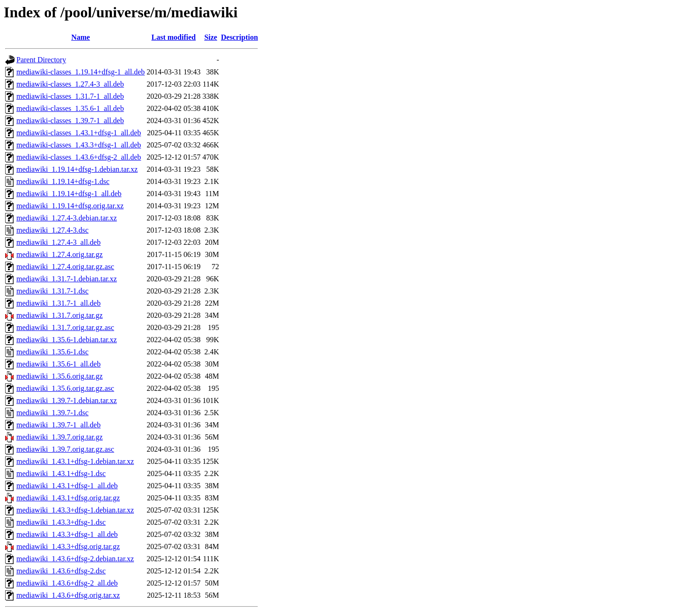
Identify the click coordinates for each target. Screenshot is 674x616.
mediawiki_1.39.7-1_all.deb (59, 425)
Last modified (174, 37)
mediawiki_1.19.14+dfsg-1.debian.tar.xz (77, 169)
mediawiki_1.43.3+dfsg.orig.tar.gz (68, 546)
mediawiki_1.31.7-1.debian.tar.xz (67, 279)
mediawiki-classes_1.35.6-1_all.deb (70, 108)
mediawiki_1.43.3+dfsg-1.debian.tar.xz (75, 510)
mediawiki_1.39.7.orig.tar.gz (59, 437)
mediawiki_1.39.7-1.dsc (52, 413)
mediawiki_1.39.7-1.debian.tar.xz (67, 400)
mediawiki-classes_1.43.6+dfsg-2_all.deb (79, 157)
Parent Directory (41, 60)
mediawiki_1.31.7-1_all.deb (59, 303)
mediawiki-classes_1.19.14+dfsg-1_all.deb (81, 72)
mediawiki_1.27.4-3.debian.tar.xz (67, 218)
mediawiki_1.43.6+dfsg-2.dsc (61, 571)
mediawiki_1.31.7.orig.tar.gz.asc (65, 327)
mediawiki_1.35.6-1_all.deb (59, 364)
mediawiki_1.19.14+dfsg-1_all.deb (69, 194)
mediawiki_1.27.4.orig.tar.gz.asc (65, 267)
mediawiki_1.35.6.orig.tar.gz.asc (65, 388)
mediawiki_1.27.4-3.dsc (52, 230)
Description (239, 37)
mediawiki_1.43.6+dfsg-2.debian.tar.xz (75, 559)
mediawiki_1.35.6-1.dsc (52, 352)
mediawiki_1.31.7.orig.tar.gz (59, 315)
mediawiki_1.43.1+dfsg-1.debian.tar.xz (75, 461)
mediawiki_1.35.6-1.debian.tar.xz (67, 340)
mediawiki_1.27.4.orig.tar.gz (59, 254)
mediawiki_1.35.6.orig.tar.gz (59, 376)
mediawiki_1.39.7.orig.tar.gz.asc (65, 449)
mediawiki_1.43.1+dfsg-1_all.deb (67, 486)
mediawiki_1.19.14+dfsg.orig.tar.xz (70, 206)
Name (81, 37)
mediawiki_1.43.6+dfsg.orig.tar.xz (68, 595)
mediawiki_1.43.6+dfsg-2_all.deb (67, 583)
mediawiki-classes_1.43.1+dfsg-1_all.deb (79, 133)
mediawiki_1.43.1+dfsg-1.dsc (61, 473)
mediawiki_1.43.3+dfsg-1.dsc (61, 522)
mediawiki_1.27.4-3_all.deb (59, 242)
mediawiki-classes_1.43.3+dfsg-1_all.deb (79, 145)
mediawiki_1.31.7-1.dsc (52, 291)
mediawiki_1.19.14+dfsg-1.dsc (63, 181)
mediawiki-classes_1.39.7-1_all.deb (70, 121)
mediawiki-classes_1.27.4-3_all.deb (70, 84)
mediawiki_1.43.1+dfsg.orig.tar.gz (68, 498)
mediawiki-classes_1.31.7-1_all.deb (70, 96)
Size (211, 37)
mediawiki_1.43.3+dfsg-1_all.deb (67, 534)
